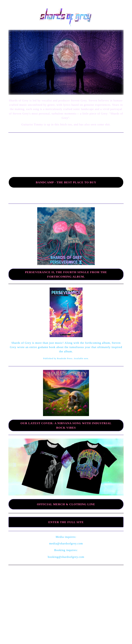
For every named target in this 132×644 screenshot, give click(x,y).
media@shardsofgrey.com (66, 543)
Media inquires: (66, 537)
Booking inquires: (66, 550)
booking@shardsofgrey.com (66, 557)
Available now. (81, 358)
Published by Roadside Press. (58, 358)
